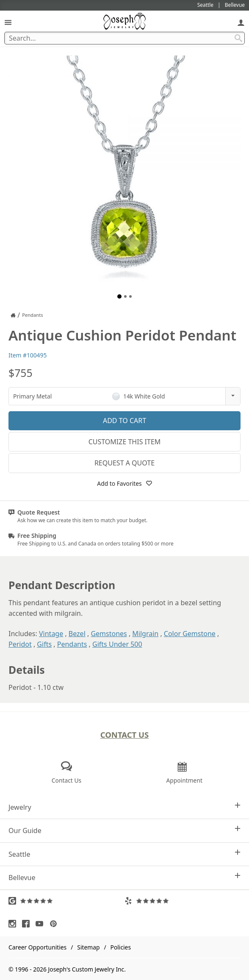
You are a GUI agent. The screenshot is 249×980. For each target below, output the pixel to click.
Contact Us (125, 735)
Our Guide (125, 830)
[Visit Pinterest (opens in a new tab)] (55, 924)
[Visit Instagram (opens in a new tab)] (14, 924)
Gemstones (109, 634)
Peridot (20, 644)
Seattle (125, 854)
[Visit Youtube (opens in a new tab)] (41, 924)
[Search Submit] (238, 38)
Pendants (72, 644)
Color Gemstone (190, 634)
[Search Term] (125, 38)
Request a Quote (125, 463)
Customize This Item (125, 442)
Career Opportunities (37, 947)
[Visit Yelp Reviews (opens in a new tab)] (183, 901)
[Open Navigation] (8, 22)
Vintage (51, 634)
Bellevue (125, 877)
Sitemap (88, 947)
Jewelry (125, 807)
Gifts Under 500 (117, 644)
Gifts (44, 644)
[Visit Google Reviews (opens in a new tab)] (66, 901)
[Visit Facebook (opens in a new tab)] (28, 924)
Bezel (77, 634)
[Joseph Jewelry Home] (13, 315)
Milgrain (145, 634)
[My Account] (241, 22)
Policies (121, 947)
